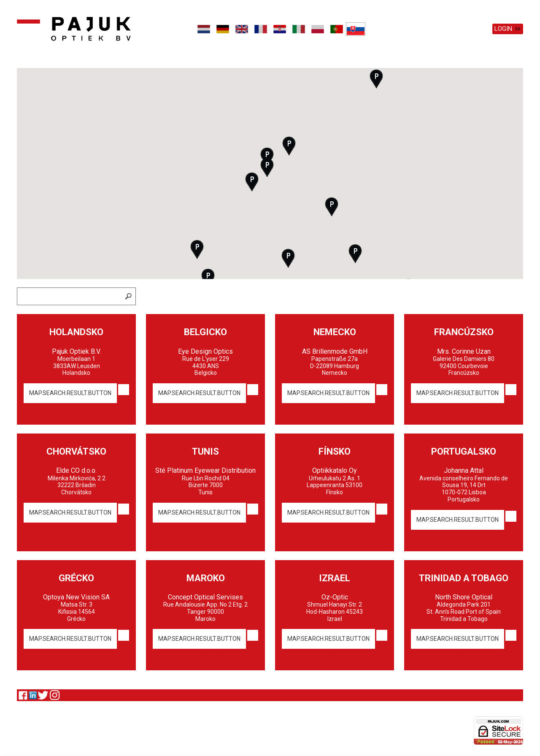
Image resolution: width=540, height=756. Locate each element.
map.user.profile (77, 406)
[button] (289, 144)
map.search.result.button (70, 391)
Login (503, 29)
